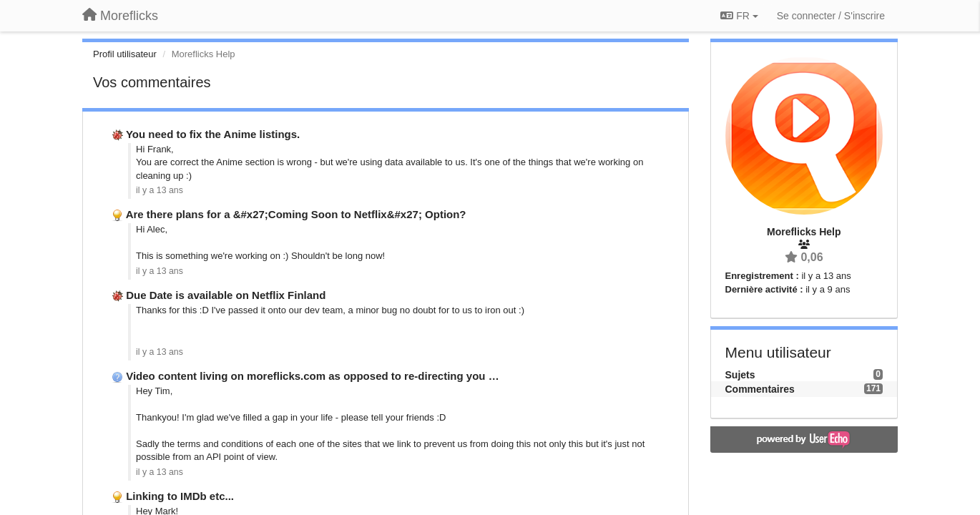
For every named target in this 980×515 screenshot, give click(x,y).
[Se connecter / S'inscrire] (831, 16)
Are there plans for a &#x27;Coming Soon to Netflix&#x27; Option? (296, 214)
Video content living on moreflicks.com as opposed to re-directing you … (312, 376)
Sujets (740, 375)
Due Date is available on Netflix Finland (226, 295)
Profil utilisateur (125, 54)
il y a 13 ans (160, 190)
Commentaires (760, 389)
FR (739, 16)
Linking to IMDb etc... (180, 496)
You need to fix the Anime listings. (213, 134)
